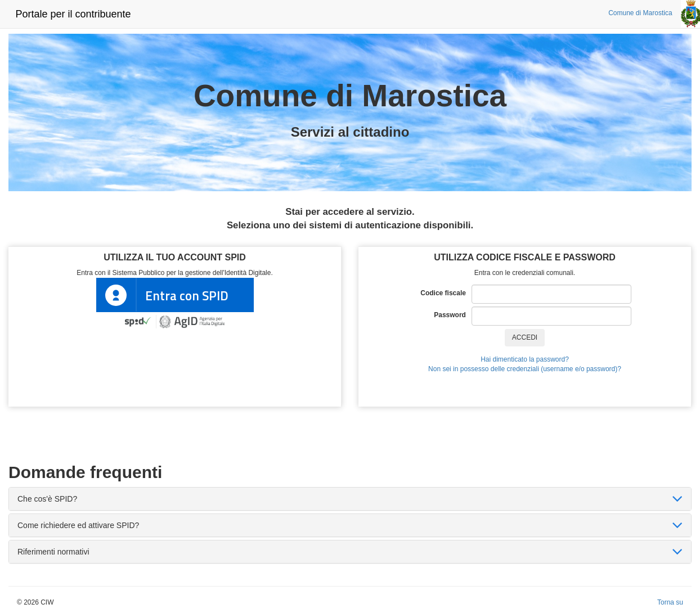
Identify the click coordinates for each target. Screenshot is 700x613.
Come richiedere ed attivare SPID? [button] (78, 525)
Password (453, 315)
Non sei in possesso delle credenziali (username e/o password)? (525, 369)
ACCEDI (525, 337)
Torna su (670, 602)
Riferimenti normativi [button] (53, 552)
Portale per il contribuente (73, 14)
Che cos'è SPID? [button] (47, 499)
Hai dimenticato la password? (525, 359)
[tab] (350, 499)
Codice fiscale (446, 293)
